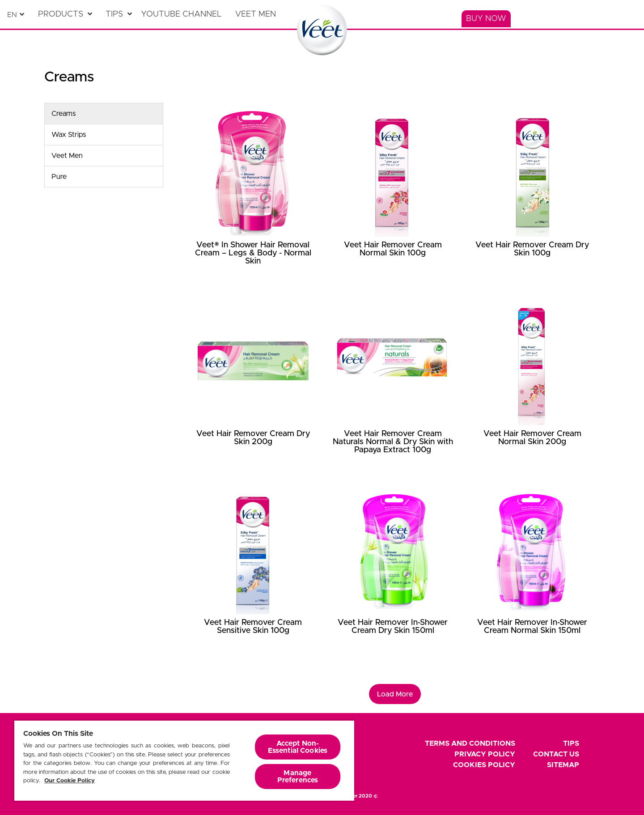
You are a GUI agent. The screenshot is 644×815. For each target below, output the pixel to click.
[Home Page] (322, 30)
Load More (395, 694)
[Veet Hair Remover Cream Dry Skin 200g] (253, 389)
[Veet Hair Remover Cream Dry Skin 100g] (532, 200)
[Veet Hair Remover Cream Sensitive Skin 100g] (253, 578)
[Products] (65, 14)
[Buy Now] (486, 19)
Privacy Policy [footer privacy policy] (485, 754)
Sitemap (563, 765)
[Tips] (119, 14)
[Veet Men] (258, 14)
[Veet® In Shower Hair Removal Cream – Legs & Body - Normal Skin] (253, 200)
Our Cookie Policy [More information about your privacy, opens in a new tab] (70, 781)
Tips (571, 743)
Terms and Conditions (470, 743)
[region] (184, 760)
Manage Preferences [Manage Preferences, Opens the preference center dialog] (298, 777)
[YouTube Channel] (184, 14)
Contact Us (556, 754)
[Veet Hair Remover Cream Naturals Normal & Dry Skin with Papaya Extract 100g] (393, 389)
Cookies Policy (484, 765)
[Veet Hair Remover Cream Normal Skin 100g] (393, 200)
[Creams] (104, 114)
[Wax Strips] (104, 135)
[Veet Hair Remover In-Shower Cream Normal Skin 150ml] (532, 578)
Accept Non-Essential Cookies (298, 747)
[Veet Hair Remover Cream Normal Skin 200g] (532, 389)
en (12, 15)
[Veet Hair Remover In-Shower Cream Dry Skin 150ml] (393, 578)
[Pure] (104, 177)
